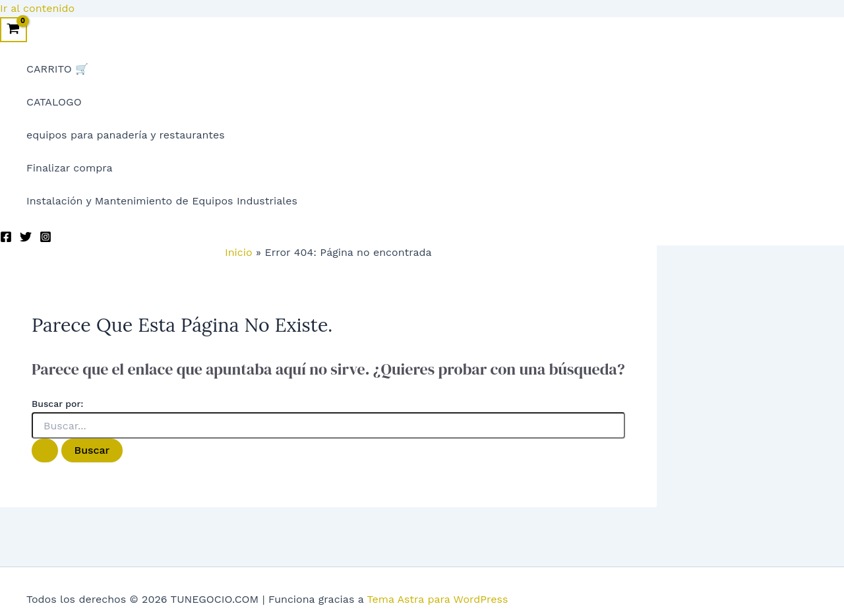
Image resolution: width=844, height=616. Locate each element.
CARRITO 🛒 (57, 69)
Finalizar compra (70, 168)
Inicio (239, 252)
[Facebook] (6, 239)
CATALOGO (54, 102)
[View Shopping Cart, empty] (14, 30)
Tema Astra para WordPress (438, 599)
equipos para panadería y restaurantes (126, 135)
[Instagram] (45, 239)
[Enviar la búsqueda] (45, 450)
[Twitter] (26, 239)
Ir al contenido (37, 8)
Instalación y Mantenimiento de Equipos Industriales (162, 201)
